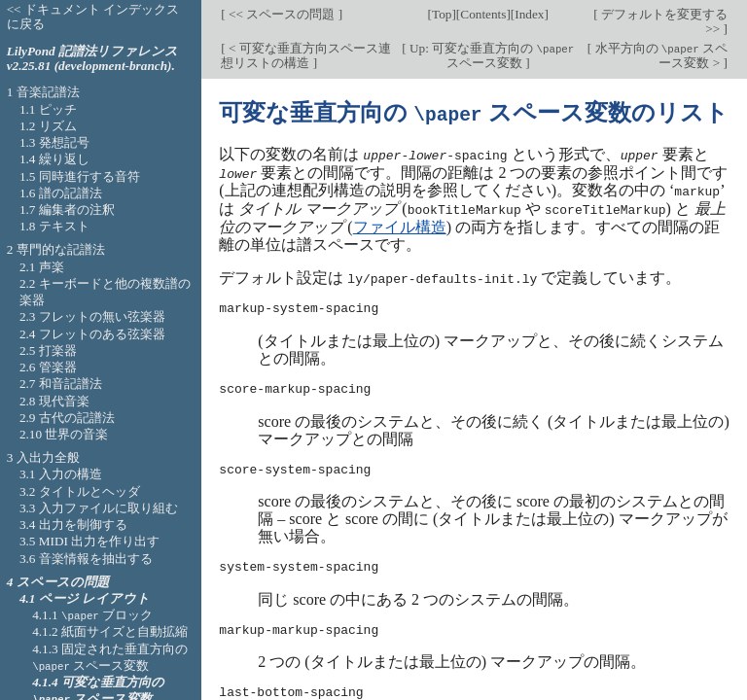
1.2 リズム (48, 126)
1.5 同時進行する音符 (80, 176)
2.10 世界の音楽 (64, 434)
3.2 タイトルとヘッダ (80, 491)
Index (529, 14)
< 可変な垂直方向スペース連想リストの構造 (306, 55)
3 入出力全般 (43, 457)
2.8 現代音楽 (54, 401)
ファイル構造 (400, 223)
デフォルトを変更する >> (663, 21)
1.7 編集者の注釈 (67, 210)
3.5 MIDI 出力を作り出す (89, 541)
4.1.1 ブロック (92, 615)
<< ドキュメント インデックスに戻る (93, 17)
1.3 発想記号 (54, 142)
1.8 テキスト (54, 226)
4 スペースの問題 (58, 582)
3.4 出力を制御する (73, 525)
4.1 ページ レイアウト (85, 598)
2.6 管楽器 (48, 367)
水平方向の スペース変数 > (659, 55)
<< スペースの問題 (282, 14)
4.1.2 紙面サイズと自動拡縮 (110, 631)
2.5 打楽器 (48, 350)
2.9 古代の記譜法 (67, 418)
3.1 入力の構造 (61, 474)
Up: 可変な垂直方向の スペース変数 (491, 55)
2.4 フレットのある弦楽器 (92, 334)
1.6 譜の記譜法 (61, 193)
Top (442, 14)
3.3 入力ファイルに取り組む (99, 508)
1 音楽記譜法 (43, 92)
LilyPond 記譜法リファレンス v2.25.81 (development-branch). (92, 58)
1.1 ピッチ (48, 109)
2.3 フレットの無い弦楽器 (92, 316)
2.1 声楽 (42, 267)
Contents (483, 14)
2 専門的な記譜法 (56, 249)
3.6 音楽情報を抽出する (86, 559)
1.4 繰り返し (54, 159)
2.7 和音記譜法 (61, 384)
